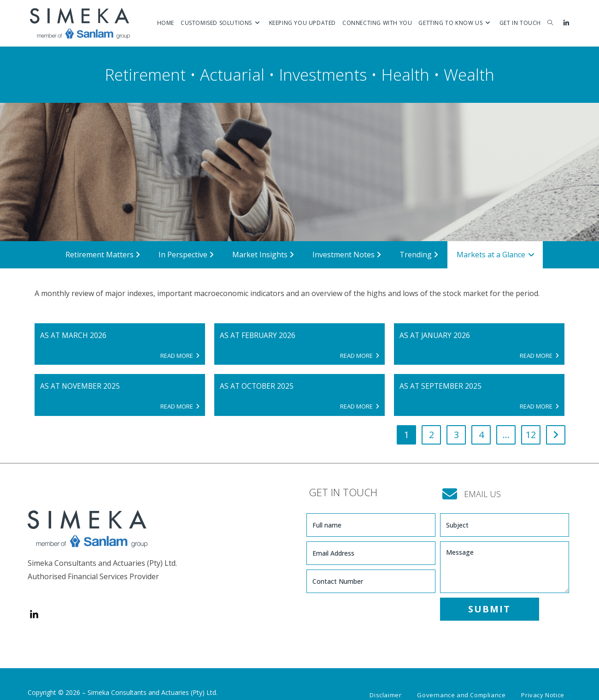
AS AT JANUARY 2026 (436, 335)
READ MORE (180, 356)
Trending (419, 255)
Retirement (145, 74)
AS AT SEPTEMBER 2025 (441, 386)
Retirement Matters (103, 255)
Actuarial (232, 74)
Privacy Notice (543, 680)
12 (531, 436)
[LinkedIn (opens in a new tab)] (566, 23)
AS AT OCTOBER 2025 (257, 386)
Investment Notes (347, 255)
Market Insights (263, 255)
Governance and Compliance (461, 680)
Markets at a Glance (496, 255)
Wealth (469, 74)
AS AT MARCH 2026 (73, 335)
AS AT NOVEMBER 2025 (81, 386)
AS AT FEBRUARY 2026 (258, 335)
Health (405, 74)
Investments (323, 74)
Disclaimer (385, 680)
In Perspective (186, 255)
